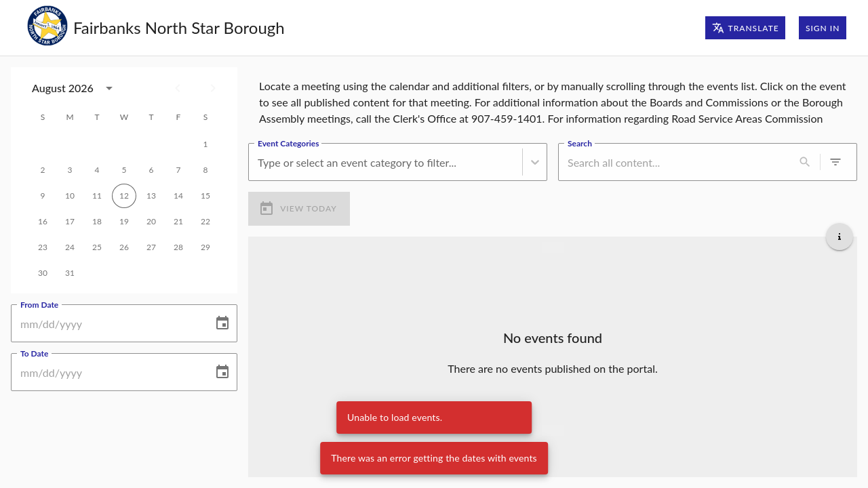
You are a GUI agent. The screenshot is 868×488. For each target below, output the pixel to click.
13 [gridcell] (151, 196)
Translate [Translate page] (746, 28)
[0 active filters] (835, 162)
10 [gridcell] (70, 196)
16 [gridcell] (43, 222)
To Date (34, 353)
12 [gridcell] (124, 196)
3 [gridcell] (70, 170)
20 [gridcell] (151, 222)
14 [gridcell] (178, 196)
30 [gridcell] (43, 273)
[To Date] (107, 372)
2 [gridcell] (43, 170)
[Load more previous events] (553, 247)
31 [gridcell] (70, 273)
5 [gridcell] (124, 170)
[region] (553, 100)
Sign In (823, 28)
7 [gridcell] (178, 170)
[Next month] (213, 88)
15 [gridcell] (205, 196)
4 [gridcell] (97, 170)
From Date (39, 304)
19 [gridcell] (124, 222)
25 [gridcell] (97, 247)
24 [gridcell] (70, 247)
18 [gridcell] (97, 222)
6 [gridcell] (151, 170)
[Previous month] (178, 88)
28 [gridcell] (178, 247)
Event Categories (288, 143)
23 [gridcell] (43, 247)
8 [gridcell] (205, 170)
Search (580, 143)
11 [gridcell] (97, 196)
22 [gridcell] (205, 222)
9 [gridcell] (43, 196)
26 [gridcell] (124, 247)
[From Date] (107, 323)
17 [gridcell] (70, 222)
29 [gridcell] (205, 247)
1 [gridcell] (205, 144)
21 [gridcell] (178, 222)
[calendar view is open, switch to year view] (109, 88)
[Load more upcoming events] (553, 430)
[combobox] (259, 162)
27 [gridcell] (151, 247)
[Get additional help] (840, 237)
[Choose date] (222, 323)
